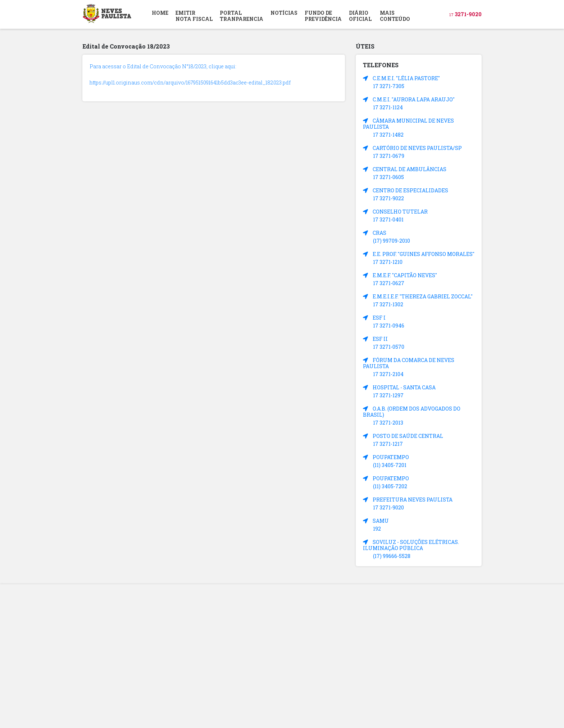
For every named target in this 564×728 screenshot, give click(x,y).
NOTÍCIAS (284, 13)
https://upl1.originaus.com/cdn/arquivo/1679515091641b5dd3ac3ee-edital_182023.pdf (190, 83)
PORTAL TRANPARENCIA (242, 16)
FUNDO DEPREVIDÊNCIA (323, 16)
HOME (160, 13)
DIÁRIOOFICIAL (360, 16)
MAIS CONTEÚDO (395, 16)
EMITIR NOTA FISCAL (194, 16)
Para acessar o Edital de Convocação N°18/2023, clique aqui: (163, 66)
